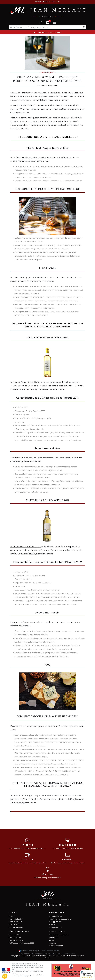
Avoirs (51, 940)
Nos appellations (55, 922)
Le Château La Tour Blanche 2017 (26, 547)
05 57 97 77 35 (70, 954)
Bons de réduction (56, 946)
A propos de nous (56, 927)
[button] (5, 976)
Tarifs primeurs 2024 (16, 940)
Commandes (54, 938)
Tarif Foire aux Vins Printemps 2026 (21, 943)
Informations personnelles (59, 935)
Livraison (12, 916)
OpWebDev (75, 956)
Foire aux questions (16, 927)
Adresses (53, 943)
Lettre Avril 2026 (15, 935)
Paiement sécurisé (15, 919)
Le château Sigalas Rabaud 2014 (25, 382)
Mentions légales (55, 916)
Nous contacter (14, 924)
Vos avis (52, 924)
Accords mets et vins (52, 86)
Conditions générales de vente (60, 919)
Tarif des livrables (15, 938)
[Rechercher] (48, 27)
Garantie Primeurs (15, 922)
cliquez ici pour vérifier (68, 951)
